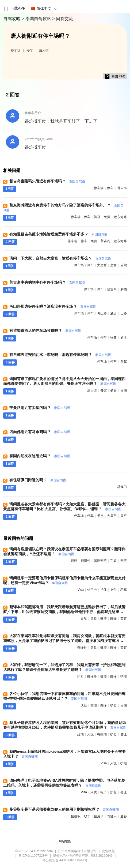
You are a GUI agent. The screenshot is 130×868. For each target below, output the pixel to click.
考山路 (102, 313)
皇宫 (113, 265)
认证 (84, 705)
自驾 (124, 265)
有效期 (102, 734)
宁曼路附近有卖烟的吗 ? (40, 408)
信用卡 (92, 590)
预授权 (76, 816)
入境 (90, 734)
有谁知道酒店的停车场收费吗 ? (45, 330)
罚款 (113, 561)
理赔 (74, 561)
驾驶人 (112, 816)
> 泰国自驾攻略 (37, 19)
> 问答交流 (63, 19)
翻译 (113, 619)
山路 (124, 313)
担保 (104, 590)
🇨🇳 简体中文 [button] (45, 9)
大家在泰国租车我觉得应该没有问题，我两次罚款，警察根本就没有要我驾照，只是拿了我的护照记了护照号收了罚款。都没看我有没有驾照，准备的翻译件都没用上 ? (64, 641)
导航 (84, 619)
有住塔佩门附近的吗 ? (38, 480)
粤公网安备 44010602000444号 (65, 860)
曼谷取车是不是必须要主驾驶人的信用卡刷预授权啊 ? (64, 809)
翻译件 (86, 561)
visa (81, 590)
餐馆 (104, 390)
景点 (100, 516)
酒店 (97, 217)
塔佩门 (122, 487)
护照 (124, 677)
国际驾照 (100, 561)
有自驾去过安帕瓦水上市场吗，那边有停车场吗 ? (60, 355)
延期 (81, 734)
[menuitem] (14, 7)
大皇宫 (102, 265)
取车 (87, 816)
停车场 (16, 50)
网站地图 (65, 841)
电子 (104, 792)
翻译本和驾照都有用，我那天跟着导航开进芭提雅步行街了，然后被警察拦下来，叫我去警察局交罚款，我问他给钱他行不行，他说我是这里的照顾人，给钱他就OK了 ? (64, 612)
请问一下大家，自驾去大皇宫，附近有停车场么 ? (60, 258)
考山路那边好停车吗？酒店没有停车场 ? (53, 306)
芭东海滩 (120, 217)
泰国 (124, 390)
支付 (113, 590)
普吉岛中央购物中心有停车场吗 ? (47, 282)
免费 (107, 217)
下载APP (14, 8)
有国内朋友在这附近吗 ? (40, 456)
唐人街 (44, 50)
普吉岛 (122, 188)
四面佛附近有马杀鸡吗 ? (40, 432)
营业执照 (108, 851)
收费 (113, 337)
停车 (30, 50)
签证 (124, 734)
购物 (124, 289)
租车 (124, 590)
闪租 (81, 677)
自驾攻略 (12, 19)
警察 (124, 619)
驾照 (124, 561)
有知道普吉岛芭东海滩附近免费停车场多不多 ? (58, 234)
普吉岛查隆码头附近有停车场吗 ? (47, 181)
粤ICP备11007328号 (33, 856)
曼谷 (113, 390)
